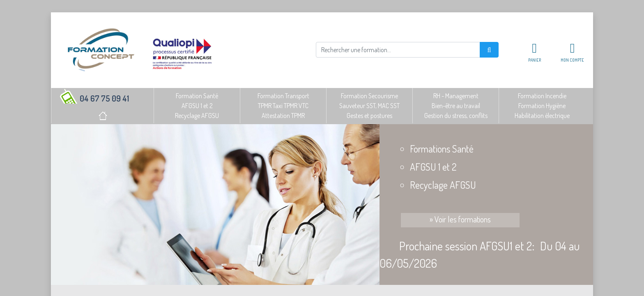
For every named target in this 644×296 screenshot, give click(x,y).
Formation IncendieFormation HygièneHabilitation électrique (542, 106)
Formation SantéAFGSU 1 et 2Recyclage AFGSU (197, 106)
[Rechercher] (398, 50)
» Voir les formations (460, 219)
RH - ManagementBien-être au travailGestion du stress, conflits (456, 106)
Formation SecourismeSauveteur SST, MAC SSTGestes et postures (369, 106)
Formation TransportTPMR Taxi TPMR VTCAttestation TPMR (283, 106)
